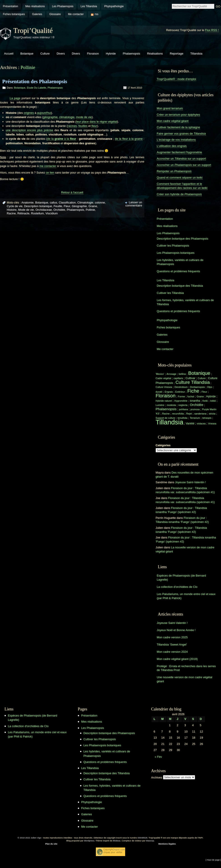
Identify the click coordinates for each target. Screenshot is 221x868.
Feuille (58, 206)
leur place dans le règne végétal (97, 122)
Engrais (169, 392)
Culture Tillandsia (193, 382)
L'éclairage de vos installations (176, 140)
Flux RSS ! (212, 30)
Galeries (37, 14)
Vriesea (212, 424)
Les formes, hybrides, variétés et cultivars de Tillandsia (185, 302)
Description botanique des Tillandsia (180, 286)
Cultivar (190, 378)
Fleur (67, 206)
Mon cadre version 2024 (172, 652)
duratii (159, 392)
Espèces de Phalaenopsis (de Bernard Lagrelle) (181, 578)
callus (54, 203)
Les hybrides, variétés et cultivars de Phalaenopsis (180, 262)
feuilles (83, 126)
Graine (93, 206)
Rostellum (37, 213)
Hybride (111, 54)
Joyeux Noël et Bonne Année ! (176, 630)
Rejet (189, 414)
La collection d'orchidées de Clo (177, 587)
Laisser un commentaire (134, 204)
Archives (157, 777)
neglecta (183, 405)
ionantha (195, 401)
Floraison (93, 54)
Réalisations (155, 54)
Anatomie (28, 203)
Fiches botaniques (14, 14)
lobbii (213, 401)
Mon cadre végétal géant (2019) (177, 659)
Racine (11, 213)
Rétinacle (23, 213)
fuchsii (191, 396)
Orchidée (59, 210)
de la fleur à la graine (129, 139)
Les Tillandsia (89, 6)
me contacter (48, 166)
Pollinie (90, 210)
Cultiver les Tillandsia (170, 293)
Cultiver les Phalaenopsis (173, 246)
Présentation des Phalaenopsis (35, 81)
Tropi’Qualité (33, 30)
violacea (201, 424)
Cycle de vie (15, 206)
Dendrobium (181, 387)
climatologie (67, 117)
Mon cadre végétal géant (173, 121)
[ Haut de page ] (213, 860)
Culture (45, 54)
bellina (182, 374)
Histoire (12, 210)
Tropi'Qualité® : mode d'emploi (176, 79)
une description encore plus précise (30, 130)
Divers (61, 54)
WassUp (150, 841)
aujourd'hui (44, 113)
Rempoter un (174, 171)
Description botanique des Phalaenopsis (182, 239)
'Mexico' (160, 374)
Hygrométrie (181, 401)
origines (29, 113)
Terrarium (195, 418)
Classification (67, 203)
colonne (100, 203)
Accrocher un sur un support (181, 159)
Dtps (210, 387)
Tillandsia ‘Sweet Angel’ (172, 645)
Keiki (205, 401)
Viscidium (52, 213)
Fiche (193, 391)
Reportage (177, 54)
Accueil (9, 54)
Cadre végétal (163, 378)
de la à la (62, 139)
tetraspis (207, 418)
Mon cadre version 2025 (172, 637)
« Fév (158, 757)
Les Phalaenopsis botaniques (176, 253)
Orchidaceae (44, 210)
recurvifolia (178, 414)
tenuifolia (183, 418)
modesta (171, 405)
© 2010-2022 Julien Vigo (29, 838)
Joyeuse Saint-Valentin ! (190, 482)
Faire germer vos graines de (181, 134)
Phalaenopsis (131, 54)
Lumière (160, 405)
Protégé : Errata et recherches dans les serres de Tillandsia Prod (186, 668)
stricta (212, 414)
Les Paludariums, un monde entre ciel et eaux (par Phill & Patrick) (186, 596)
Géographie (79, 206)
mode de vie (84, 117)
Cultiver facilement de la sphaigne (178, 127)
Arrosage (172, 374)
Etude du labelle (37, 88)
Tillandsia (196, 54)
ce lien (50, 173)
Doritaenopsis (198, 387)
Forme (181, 396)
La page (15, 98)
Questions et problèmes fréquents (178, 271)
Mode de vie (26, 210)
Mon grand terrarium (170, 108)
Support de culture (165, 418)
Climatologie (85, 203)
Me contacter (76, 14)
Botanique (27, 54)
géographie (50, 117)
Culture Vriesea (164, 387)
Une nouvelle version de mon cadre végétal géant (184, 679)
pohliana (183, 409)
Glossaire (55, 14)
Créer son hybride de (179, 194)
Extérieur (180, 392)
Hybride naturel (164, 401)
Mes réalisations (35, 6)
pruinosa (195, 409)
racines (72, 126)
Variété (190, 424)
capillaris (178, 378)
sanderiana (200, 414)
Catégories (163, 445)
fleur (94, 126)
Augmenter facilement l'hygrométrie (179, 152)
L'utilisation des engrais (172, 146)
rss (97, 14)
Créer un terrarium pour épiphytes (178, 115)
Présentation (10, 6)
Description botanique (38, 206)
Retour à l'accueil (72, 192)
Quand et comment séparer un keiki (180, 177)
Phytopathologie (114, 6)
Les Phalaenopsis (63, 6)
